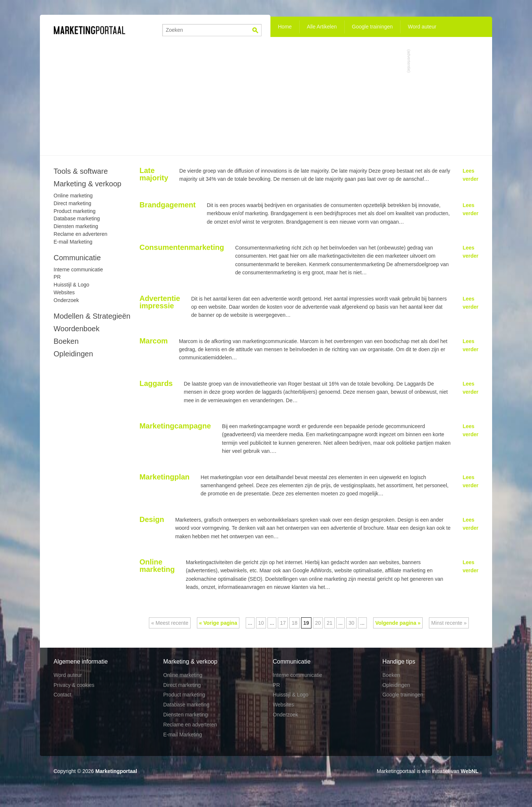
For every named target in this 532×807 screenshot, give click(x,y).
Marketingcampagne (175, 426)
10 (261, 623)
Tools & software (81, 171)
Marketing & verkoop (87, 184)
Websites (64, 292)
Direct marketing (72, 203)
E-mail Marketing (73, 242)
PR (57, 277)
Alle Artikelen (322, 27)
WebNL (470, 771)
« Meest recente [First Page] (170, 623)
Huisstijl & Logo (71, 285)
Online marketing (157, 566)
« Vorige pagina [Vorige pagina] (218, 623)
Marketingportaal (116, 771)
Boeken (66, 341)
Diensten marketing (76, 226)
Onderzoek (66, 300)
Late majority (154, 174)
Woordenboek (76, 329)
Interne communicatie (78, 269)
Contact (62, 695)
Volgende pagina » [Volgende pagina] (398, 623)
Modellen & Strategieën (92, 316)
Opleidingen (73, 354)
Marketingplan (164, 477)
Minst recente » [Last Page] (449, 623)
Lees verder (470, 175)
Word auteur (422, 27)
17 (283, 623)
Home (285, 27)
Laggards (156, 383)
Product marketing (75, 211)
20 (318, 623)
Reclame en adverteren (81, 234)
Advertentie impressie (160, 302)
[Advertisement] (266, 96)
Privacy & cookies (74, 685)
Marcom (154, 341)
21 (330, 623)
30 (351, 623)
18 (294, 623)
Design (152, 519)
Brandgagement (167, 205)
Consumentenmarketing (182, 247)
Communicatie (77, 258)
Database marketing (77, 218)
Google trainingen (373, 27)
